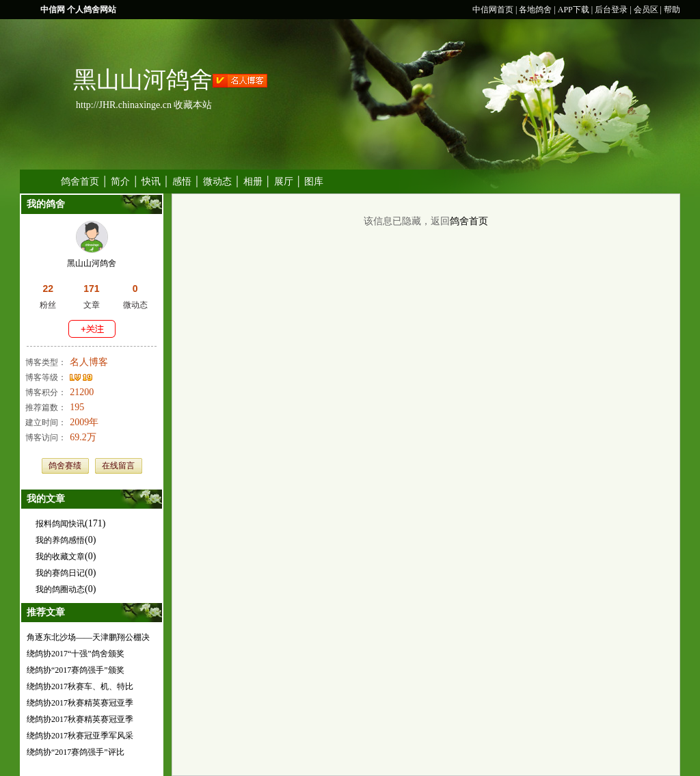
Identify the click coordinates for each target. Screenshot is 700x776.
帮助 (672, 10)
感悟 (182, 182)
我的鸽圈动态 (60, 589)
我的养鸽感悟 (60, 540)
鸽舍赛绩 (65, 466)
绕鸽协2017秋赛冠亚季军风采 (80, 736)
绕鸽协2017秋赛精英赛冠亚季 (80, 703)
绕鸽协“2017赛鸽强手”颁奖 (76, 670)
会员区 (646, 10)
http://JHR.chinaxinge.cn (124, 105)
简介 (120, 182)
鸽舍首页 (80, 182)
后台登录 (611, 10)
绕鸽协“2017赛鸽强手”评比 (76, 752)
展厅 (284, 182)
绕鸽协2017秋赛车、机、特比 (80, 686)
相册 (253, 182)
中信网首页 (493, 10)
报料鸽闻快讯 (60, 524)
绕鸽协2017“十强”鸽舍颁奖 (76, 654)
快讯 (151, 182)
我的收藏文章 (60, 557)
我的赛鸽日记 (60, 573)
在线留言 (118, 466)
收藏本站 (193, 105)
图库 (314, 182)
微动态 (217, 182)
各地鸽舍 (535, 10)
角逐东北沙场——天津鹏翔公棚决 (88, 637)
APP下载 (574, 10)
